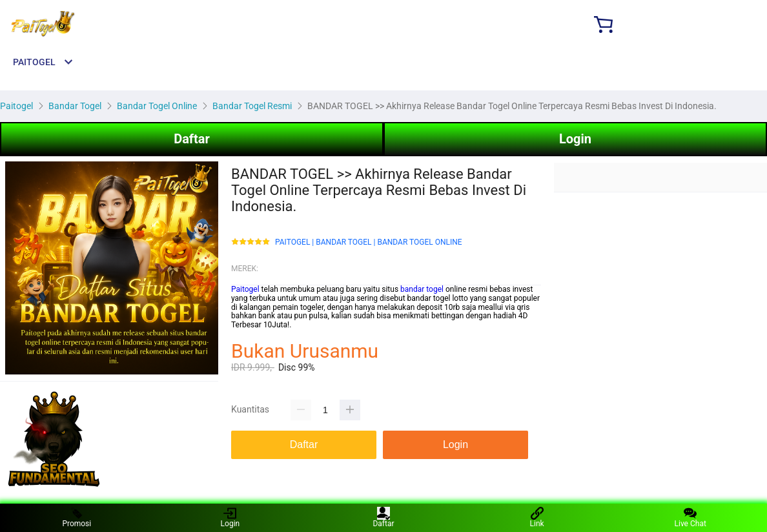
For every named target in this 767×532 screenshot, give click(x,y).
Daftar (192, 139)
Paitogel (245, 289)
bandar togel (422, 289)
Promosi (77, 517)
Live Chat (690, 517)
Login (575, 139)
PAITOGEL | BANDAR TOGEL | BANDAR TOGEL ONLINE (369, 242)
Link (537, 517)
